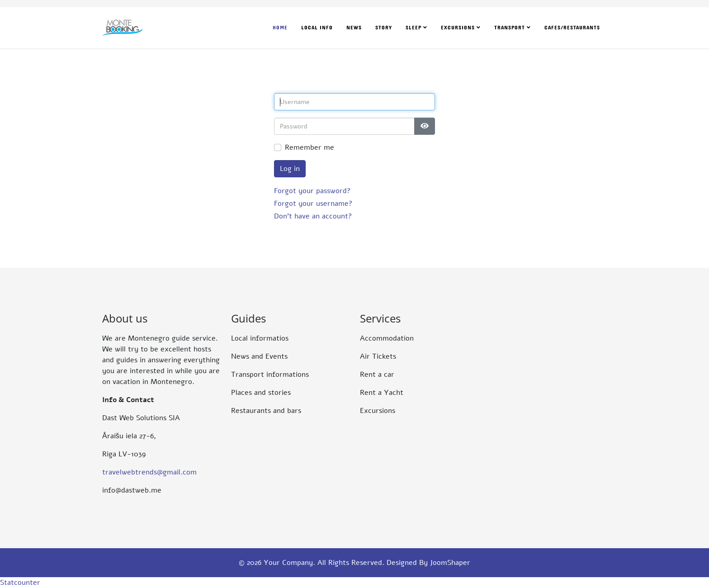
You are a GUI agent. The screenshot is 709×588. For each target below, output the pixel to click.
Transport (510, 28)
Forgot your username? (313, 204)
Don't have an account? (313, 216)
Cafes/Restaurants (572, 28)
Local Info (317, 28)
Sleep (414, 28)
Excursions (458, 28)
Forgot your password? (312, 191)
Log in (290, 169)
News (354, 28)
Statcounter (20, 583)
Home (280, 28)
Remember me (310, 147)
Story (384, 28)
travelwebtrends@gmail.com (149, 472)
